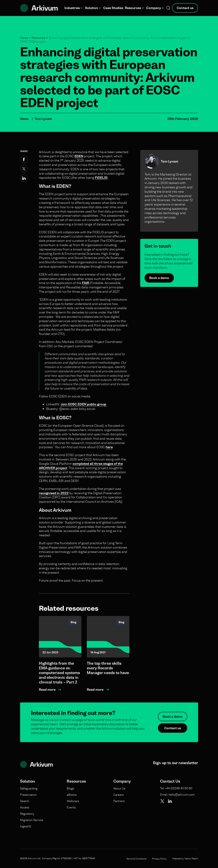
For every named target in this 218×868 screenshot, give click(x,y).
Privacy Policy (159, 859)
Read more (47, 690)
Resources (133, 8)
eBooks (72, 795)
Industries (72, 8)
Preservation (28, 795)
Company (154, 8)
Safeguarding (29, 788)
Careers (119, 795)
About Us (119, 788)
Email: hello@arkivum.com (177, 795)
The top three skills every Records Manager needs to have (108, 668)
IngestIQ (26, 826)
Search (25, 801)
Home (24, 38)
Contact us (185, 8)
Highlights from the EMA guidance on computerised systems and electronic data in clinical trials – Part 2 (59, 673)
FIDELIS (101, 178)
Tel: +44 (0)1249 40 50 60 (176, 788)
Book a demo (159, 278)
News (24, 119)
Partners (119, 801)
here (109, 447)
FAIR (85, 283)
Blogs (70, 788)
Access (25, 807)
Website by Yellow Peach (185, 858)
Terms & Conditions (136, 859)
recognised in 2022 (54, 493)
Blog (73, 622)
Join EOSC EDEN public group (84, 404)
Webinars (73, 801)
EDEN (79, 156)
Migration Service (32, 820)
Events (71, 807)
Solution (92, 8)
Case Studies (113, 8)
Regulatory (27, 814)
